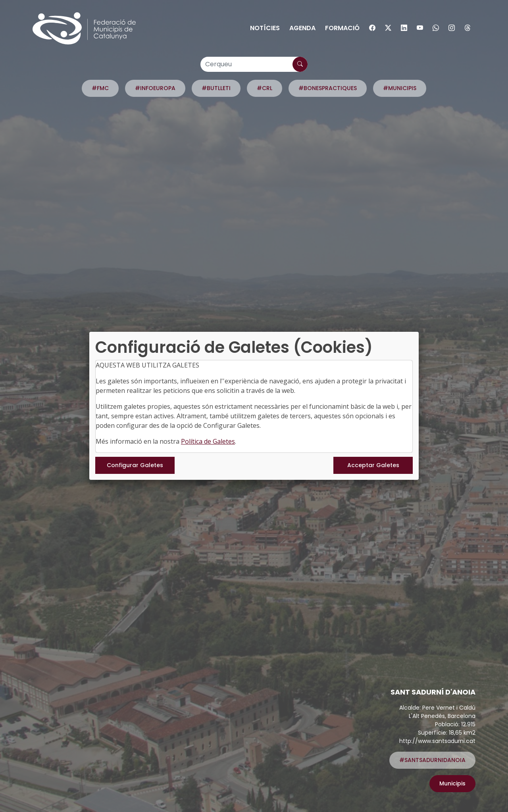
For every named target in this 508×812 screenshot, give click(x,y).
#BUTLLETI (216, 88)
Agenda (302, 28)
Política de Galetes (208, 441)
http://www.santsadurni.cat (437, 741)
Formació (342, 28)
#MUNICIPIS (400, 88)
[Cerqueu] (254, 64)
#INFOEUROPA (155, 88)
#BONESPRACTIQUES (328, 88)
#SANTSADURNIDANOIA (432, 760)
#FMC (100, 88)
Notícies (265, 28)
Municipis (452, 783)
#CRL (265, 88)
